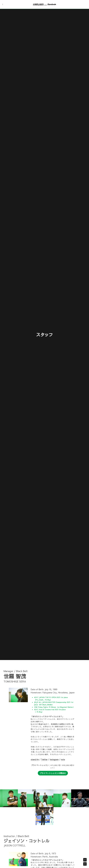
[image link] (44, 4)
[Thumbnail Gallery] (9, 798)
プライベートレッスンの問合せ (53, 773)
